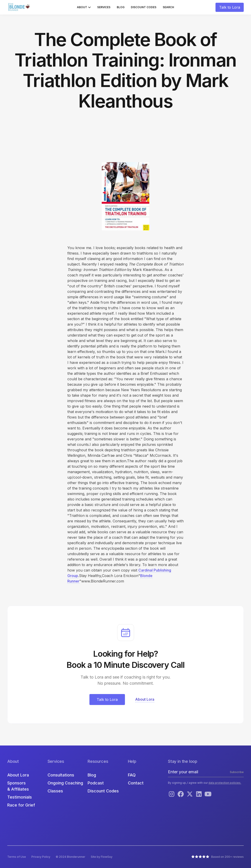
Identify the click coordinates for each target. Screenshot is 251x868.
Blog (121, 7)
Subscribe (237, 772)
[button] (84, 7)
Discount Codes (144, 7)
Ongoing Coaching (65, 783)
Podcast (96, 783)
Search (168, 7)
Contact (136, 783)
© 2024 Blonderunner (71, 857)
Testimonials (20, 797)
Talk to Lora (230, 7)
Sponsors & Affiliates (18, 786)
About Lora (18, 775)
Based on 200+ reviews (227, 857)
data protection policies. (225, 783)
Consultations (61, 775)
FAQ (132, 775)
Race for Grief (21, 805)
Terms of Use (17, 857)
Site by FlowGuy (102, 857)
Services (104, 7)
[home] (20, 7)
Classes (55, 791)
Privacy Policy (41, 857)
